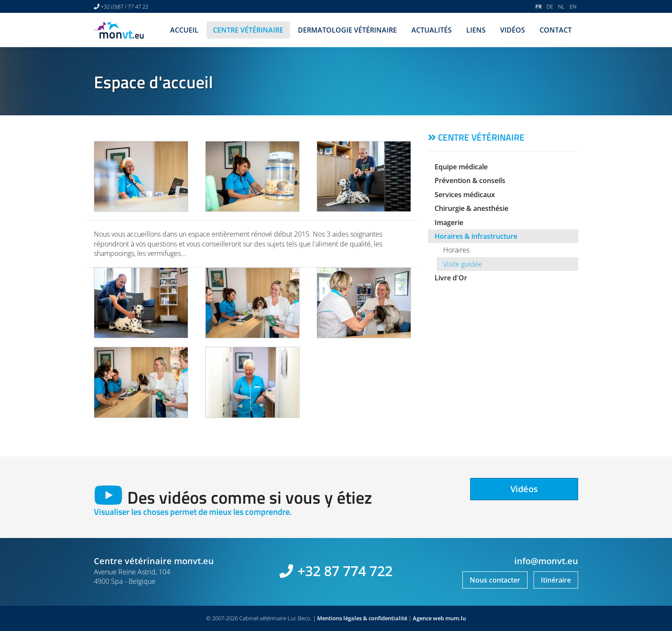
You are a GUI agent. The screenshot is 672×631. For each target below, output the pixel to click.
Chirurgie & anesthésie (471, 208)
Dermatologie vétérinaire (347, 30)
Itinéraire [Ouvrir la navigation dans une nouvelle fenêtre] (556, 580)
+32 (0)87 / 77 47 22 (124, 6)
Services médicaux (465, 195)
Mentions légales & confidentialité (362, 618)
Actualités (432, 30)
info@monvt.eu (546, 561)
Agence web (428, 618)
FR (538, 6)
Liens (476, 30)
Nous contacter (495, 580)
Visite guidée (463, 264)
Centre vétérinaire (248, 30)
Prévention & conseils (470, 180)
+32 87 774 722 (345, 571)
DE (550, 6)
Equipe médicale (461, 167)
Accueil (184, 30)
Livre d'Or (451, 278)
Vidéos (513, 30)
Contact (556, 30)
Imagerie (449, 222)
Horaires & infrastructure (476, 236)
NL (561, 6)
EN (573, 6)
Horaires (456, 250)
